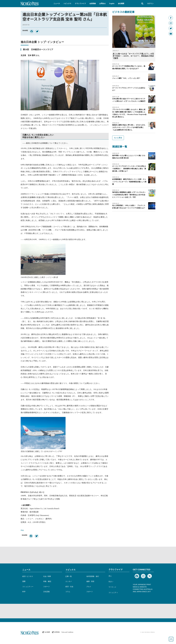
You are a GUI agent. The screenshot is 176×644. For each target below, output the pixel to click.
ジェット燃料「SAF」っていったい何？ (126, 78)
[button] (57, 4)
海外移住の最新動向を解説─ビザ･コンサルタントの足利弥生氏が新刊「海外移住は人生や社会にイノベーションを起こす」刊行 (129, 195)
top (23, 530)
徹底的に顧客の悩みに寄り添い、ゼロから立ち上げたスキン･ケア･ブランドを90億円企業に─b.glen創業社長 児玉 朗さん (129, 127)
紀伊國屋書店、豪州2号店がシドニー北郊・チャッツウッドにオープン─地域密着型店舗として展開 (129, 182)
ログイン (150, 4)
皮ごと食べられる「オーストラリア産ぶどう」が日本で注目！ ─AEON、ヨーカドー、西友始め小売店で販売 (133, 56)
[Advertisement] (88, 555)
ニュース (26, 570)
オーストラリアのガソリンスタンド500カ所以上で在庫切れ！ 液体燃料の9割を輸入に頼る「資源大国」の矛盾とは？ (129, 169)
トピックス (70, 570)
